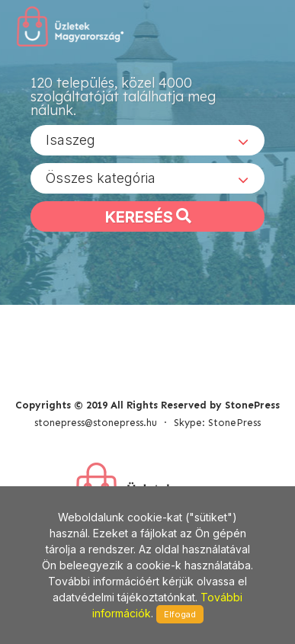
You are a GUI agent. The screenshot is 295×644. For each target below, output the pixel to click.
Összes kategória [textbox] (101, 178)
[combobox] (147, 140)
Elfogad (180, 614)
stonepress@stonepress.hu (96, 423)
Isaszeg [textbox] (71, 140)
